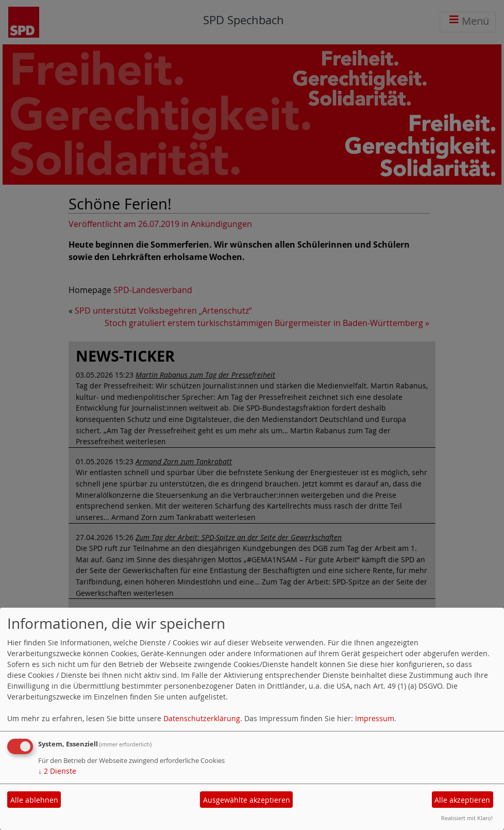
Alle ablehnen (34, 800)
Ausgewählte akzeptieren (247, 800)
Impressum (375, 718)
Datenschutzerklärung (202, 718)
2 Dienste (57, 771)
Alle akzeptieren (462, 800)
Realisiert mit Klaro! (467, 818)
